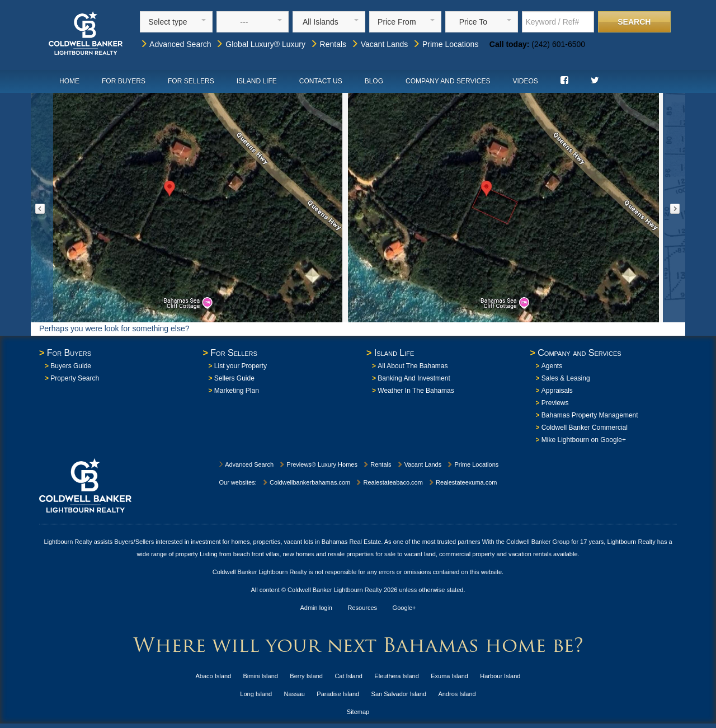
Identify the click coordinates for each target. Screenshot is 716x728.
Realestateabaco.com (389, 482)
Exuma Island (449, 676)
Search (634, 22)
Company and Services (448, 81)
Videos (525, 81)
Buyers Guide (71, 366)
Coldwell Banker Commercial (585, 428)
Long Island (256, 694)
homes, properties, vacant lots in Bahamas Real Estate (306, 542)
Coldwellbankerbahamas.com (306, 482)
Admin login (316, 608)
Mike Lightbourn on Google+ (584, 440)
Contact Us (321, 81)
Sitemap (358, 712)
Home (69, 81)
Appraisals (557, 391)
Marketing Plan (237, 391)
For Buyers (124, 81)
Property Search (75, 378)
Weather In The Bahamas (416, 391)
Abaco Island (214, 676)
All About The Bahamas (413, 366)
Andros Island (457, 694)
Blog (374, 81)
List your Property (241, 366)
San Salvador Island (399, 694)
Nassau (295, 694)
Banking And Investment (414, 378)
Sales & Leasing (566, 378)
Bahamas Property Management (590, 415)
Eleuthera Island (397, 676)
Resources (363, 608)
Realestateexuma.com (463, 482)
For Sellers (191, 81)
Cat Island (348, 676)
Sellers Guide (234, 378)
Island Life (257, 81)
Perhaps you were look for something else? (114, 328)
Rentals (328, 44)
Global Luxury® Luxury (260, 44)
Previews (555, 403)
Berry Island (306, 676)
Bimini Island (261, 676)
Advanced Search (176, 44)
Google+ (404, 608)
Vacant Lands (379, 44)
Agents (552, 366)
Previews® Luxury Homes (318, 464)
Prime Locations (445, 44)
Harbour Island (500, 676)
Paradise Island (338, 694)
